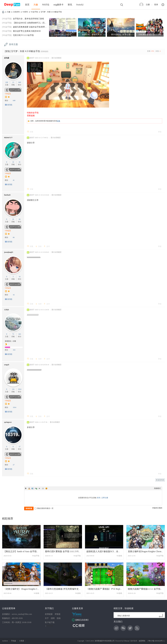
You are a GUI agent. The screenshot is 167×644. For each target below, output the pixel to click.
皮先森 (7, 58)
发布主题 (13, 44)
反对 (48, 246)
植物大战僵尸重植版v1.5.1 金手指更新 (146, 589)
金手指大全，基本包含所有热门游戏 (28, 19)
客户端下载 (50, 622)
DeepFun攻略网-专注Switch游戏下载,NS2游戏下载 (3, 12)
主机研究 (16, 12)
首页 (27, 5)
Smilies (46, 488)
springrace (8, 422)
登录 (156, 5)
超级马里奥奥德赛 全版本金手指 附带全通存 (32, 27)
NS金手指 (34, 12)
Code (43, 488)
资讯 (70, 5)
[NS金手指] (7, 19)
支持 (40, 246)
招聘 (53, 618)
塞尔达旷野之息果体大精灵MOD (27, 31)
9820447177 (8, 138)
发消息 (10, 105)
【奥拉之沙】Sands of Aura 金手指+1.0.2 (23, 551)
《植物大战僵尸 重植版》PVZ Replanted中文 (108, 589)
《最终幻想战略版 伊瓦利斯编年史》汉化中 (66, 589)
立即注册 (105, 498)
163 (20, 334)
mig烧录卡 (58, 5)
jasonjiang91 (9, 252)
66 (20, 219)
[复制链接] (44, 51)
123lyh (6, 310)
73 (13, 334)
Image (33, 488)
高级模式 (157, 488)
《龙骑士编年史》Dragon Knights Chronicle (24, 589)
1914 (20, 389)
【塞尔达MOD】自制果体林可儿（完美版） (32, 23)
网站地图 (50, 626)
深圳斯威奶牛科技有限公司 (105, 641)
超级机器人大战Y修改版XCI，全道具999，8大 (109, 551)
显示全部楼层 (56, 58)
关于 (47, 618)
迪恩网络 (142, 641)
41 (20, 162)
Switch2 (80, 5)
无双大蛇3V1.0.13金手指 (23, 35)
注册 (148, 5)
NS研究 (25, 12)
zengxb (7, 365)
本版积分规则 (157, 508)
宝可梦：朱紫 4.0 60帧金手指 (51, 12)
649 (20, 82)
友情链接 (49, 614)
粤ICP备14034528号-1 (156, 641)
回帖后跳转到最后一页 (44, 508)
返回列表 (161, 480)
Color (29, 488)
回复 (59, 121)
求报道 (58, 614)
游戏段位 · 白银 (10, 341)
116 (13, 389)
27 (20, 447)
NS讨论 (46, 5)
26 (13, 219)
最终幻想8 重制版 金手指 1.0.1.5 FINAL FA (66, 551)
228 (7, 82)
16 (13, 162)
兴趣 (36, 5)
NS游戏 (119, 556)
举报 (160, 132)
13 (13, 82)
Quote (39, 488)
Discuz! (127, 641)
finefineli (7, 195)
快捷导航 (163, 5)
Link (36, 488)
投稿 (59, 618)
